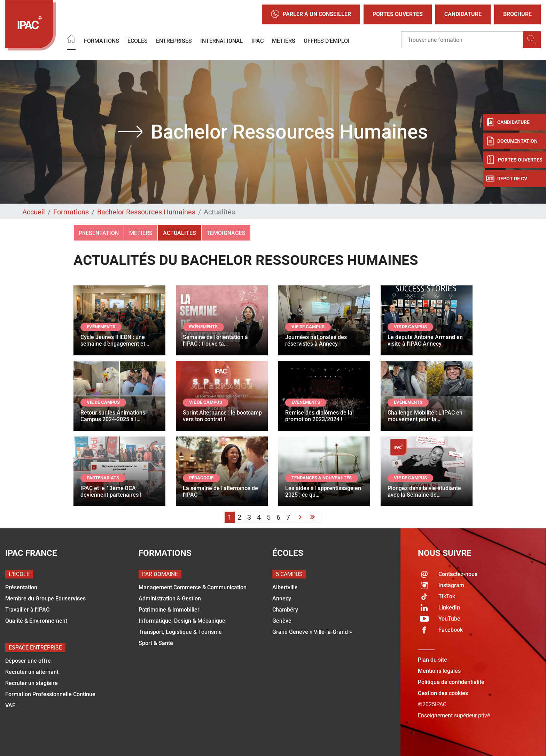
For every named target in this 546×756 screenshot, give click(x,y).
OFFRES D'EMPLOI (327, 41)
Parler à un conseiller (311, 14)
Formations (102, 41)
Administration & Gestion (170, 598)
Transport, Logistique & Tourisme (180, 632)
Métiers (284, 41)
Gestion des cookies (443, 693)
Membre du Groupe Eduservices (45, 598)
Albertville (285, 587)
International (222, 41)
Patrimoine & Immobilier (169, 610)
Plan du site (432, 660)
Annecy (282, 598)
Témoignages (226, 233)
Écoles (138, 41)
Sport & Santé (156, 643)
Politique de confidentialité (451, 682)
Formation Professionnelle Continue (50, 694)
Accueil (34, 212)
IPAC (258, 41)
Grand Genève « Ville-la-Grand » (312, 632)
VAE (10, 705)
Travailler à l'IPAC (27, 610)
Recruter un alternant (32, 672)
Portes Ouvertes (398, 14)
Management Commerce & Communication (193, 587)
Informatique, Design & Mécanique (182, 621)
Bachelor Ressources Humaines (146, 212)
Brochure (517, 14)
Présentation (99, 233)
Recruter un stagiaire (32, 683)
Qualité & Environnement (36, 621)
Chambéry (285, 610)
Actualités (180, 233)
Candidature (463, 14)
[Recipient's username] (462, 40)
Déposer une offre (28, 661)
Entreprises (174, 41)
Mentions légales (439, 671)
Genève (282, 621)
